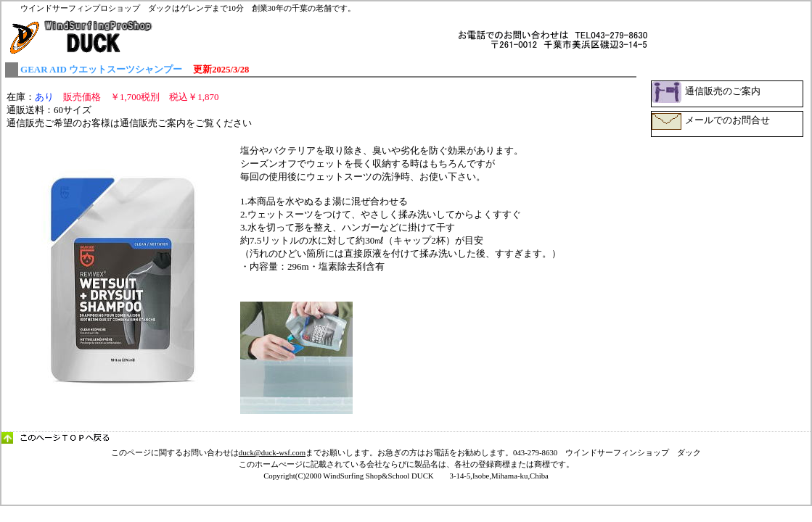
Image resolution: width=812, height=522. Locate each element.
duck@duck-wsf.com (272, 452)
